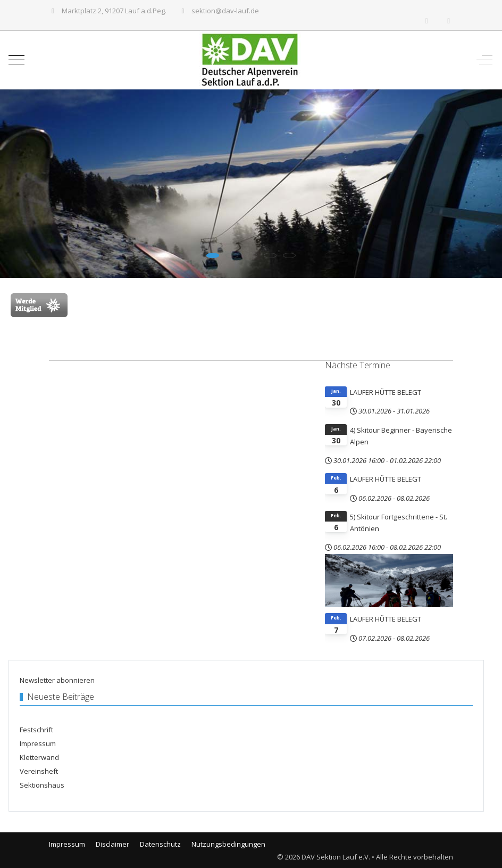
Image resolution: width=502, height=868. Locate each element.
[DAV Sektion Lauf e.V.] (250, 60)
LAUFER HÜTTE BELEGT (386, 392)
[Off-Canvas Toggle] (484, 60)
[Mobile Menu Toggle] (16, 60)
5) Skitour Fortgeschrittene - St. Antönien (399, 523)
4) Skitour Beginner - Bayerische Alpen (401, 436)
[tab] (213, 255)
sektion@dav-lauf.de (225, 11)
